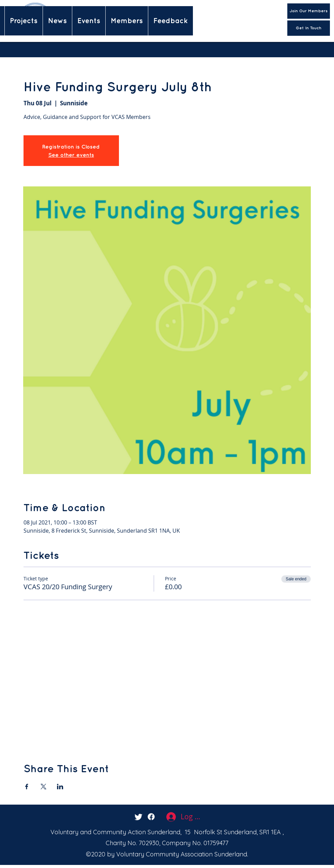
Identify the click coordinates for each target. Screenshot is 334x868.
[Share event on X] (43, 787)
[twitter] (139, 817)
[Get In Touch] (309, 28)
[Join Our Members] (309, 11)
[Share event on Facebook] (27, 787)
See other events (71, 155)
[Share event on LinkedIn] (60, 787)
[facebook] (151, 817)
